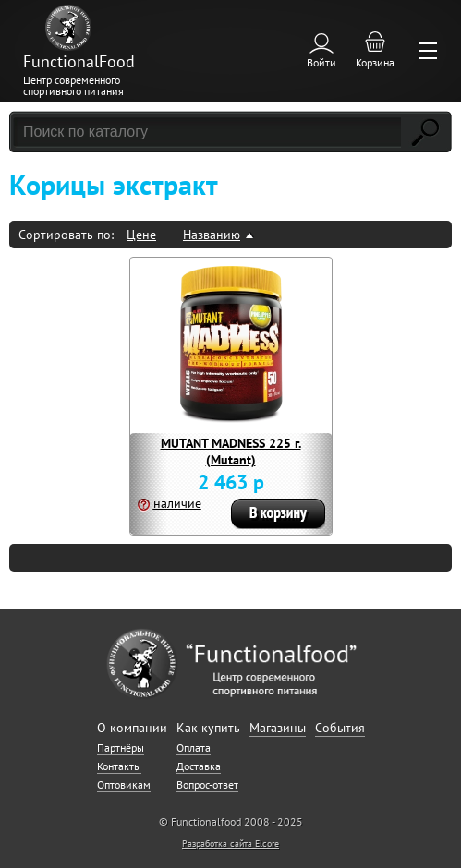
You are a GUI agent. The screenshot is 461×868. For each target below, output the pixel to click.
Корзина (375, 62)
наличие (177, 503)
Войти (321, 62)
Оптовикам (124, 784)
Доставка (199, 766)
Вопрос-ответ (207, 784)
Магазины (278, 728)
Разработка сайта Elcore (230, 844)
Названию (212, 235)
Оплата (194, 747)
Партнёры (121, 747)
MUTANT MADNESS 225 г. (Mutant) (231, 452)
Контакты (119, 766)
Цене (141, 235)
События (340, 728)
